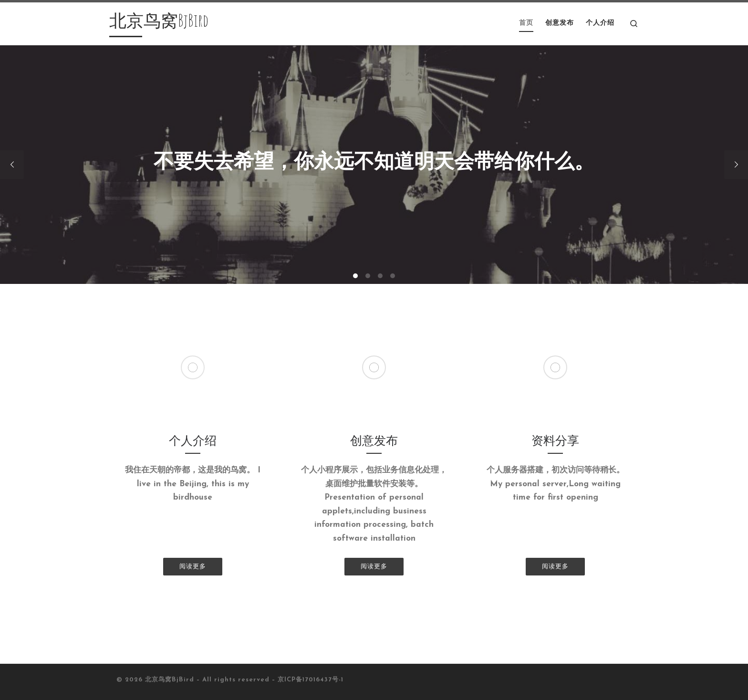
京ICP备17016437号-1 (311, 680)
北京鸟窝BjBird (170, 680)
